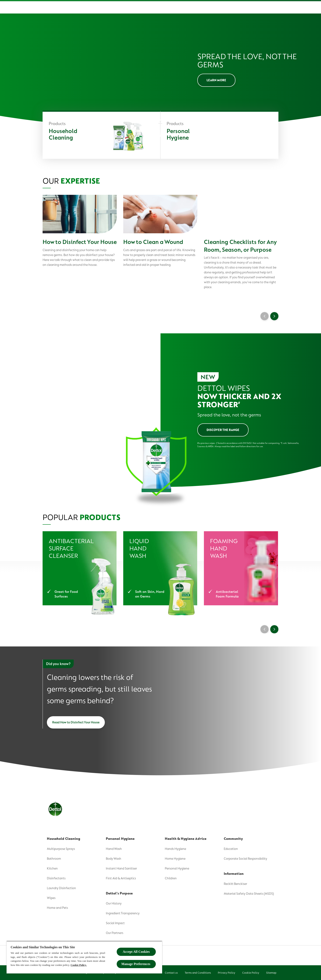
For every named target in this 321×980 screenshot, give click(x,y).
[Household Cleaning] (101, 135)
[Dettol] (47, 8)
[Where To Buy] (254, 7)
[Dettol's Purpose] (149, 7)
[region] (84, 957)
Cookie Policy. (79, 965)
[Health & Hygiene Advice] (193, 7)
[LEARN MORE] (216, 80)
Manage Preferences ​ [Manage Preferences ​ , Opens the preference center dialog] (136, 964)
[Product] (120, 7)
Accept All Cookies (136, 952)
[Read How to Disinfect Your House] (76, 722)
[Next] (274, 629)
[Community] (228, 7)
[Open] (274, 7)
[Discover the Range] (223, 430)
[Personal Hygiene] (219, 135)
